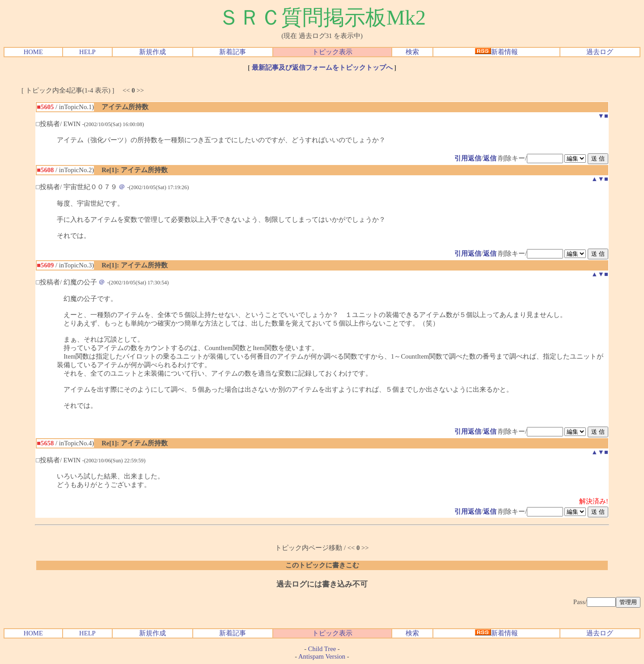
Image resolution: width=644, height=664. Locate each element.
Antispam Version (322, 656)
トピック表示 (332, 52)
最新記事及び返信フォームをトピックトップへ (322, 68)
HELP (87, 52)
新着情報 (496, 52)
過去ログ (600, 52)
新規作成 (153, 52)
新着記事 (233, 52)
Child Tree (322, 649)
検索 (412, 52)
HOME (33, 52)
